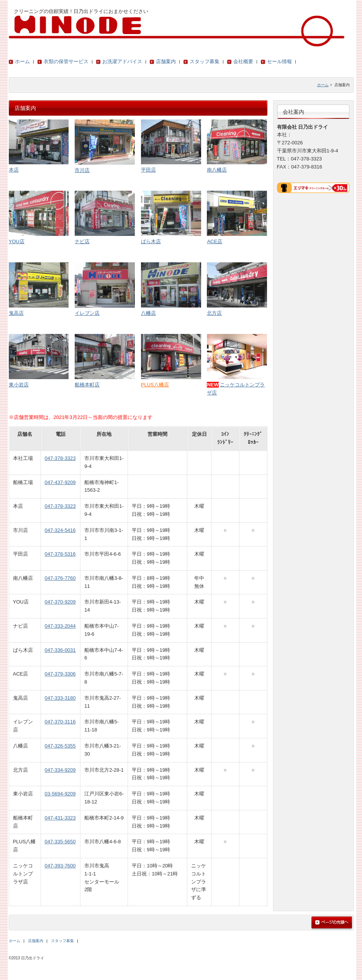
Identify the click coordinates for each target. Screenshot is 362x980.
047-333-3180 (60, 698)
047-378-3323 (60, 458)
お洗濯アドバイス (122, 61)
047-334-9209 (60, 770)
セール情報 (279, 61)
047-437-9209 (60, 482)
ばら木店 (151, 241)
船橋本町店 (87, 385)
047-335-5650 (60, 842)
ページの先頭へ (332, 923)
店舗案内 (166, 61)
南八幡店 (217, 170)
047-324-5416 (60, 530)
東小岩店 (19, 385)
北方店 (214, 313)
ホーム (22, 61)
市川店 (82, 170)
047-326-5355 (60, 746)
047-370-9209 (60, 602)
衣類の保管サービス (66, 61)
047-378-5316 (60, 554)
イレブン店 (87, 313)
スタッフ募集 (205, 61)
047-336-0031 (60, 650)
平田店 (148, 170)
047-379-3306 (60, 674)
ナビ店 (82, 241)
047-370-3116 (60, 722)
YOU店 (17, 241)
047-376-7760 (60, 578)
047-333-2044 (60, 626)
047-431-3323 (60, 818)
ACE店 (215, 241)
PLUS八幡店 (155, 385)
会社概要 (243, 61)
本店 (14, 170)
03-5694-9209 (60, 794)
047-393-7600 (60, 866)
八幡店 (148, 313)
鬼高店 (16, 313)
